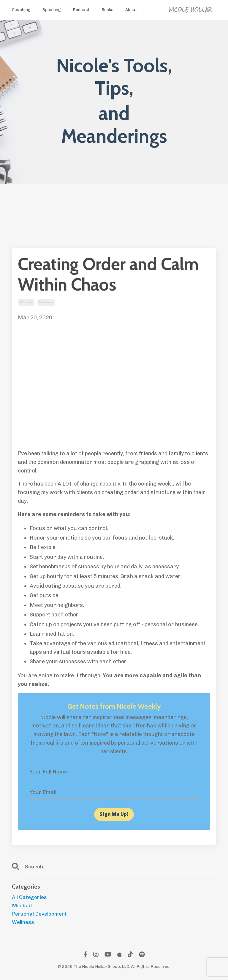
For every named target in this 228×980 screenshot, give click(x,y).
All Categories (30, 897)
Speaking (52, 10)
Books (107, 10)
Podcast (81, 10)
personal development (40, 915)
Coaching (21, 10)
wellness (46, 302)
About (131, 10)
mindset (26, 302)
